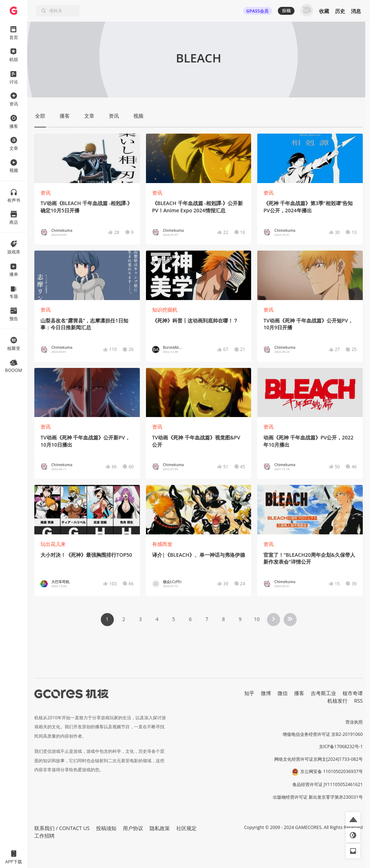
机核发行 (337, 701)
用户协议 (133, 828)
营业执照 (354, 722)
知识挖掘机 (165, 310)
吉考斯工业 (323, 693)
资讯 (46, 193)
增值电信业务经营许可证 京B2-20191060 (323, 734)
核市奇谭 (353, 693)
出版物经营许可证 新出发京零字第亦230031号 (318, 797)
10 (257, 619)
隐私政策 (160, 828)
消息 (356, 11)
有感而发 (162, 544)
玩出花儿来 (53, 544)
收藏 (324, 11)
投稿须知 (106, 828)
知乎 (249, 693)
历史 (340, 11)
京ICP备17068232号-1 (341, 747)
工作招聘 (44, 836)
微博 (266, 693)
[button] (353, 819)
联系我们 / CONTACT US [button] (62, 828)
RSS (358, 701)
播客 (299, 693)
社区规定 (186, 828)
